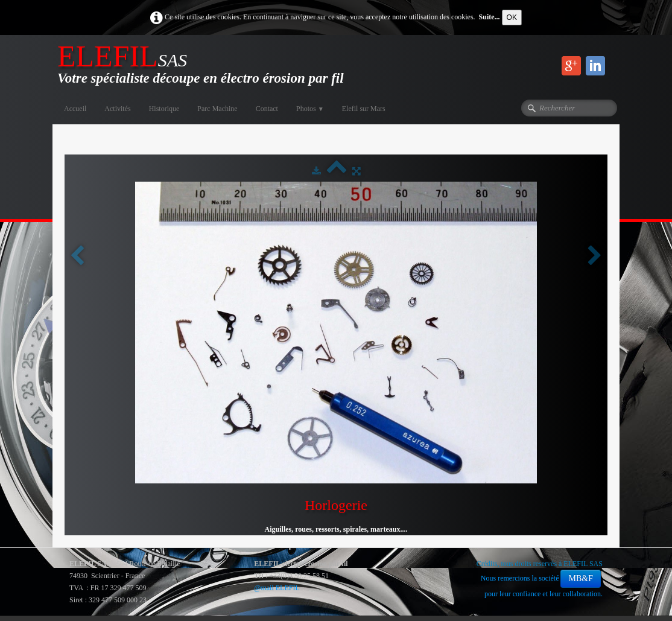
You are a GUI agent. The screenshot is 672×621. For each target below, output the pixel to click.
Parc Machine (217, 109)
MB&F (580, 578)
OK (512, 18)
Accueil (75, 109)
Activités (117, 109)
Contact (267, 109)
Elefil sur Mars (364, 109)
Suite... (490, 17)
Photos (310, 109)
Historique (164, 109)
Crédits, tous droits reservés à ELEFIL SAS (540, 564)
